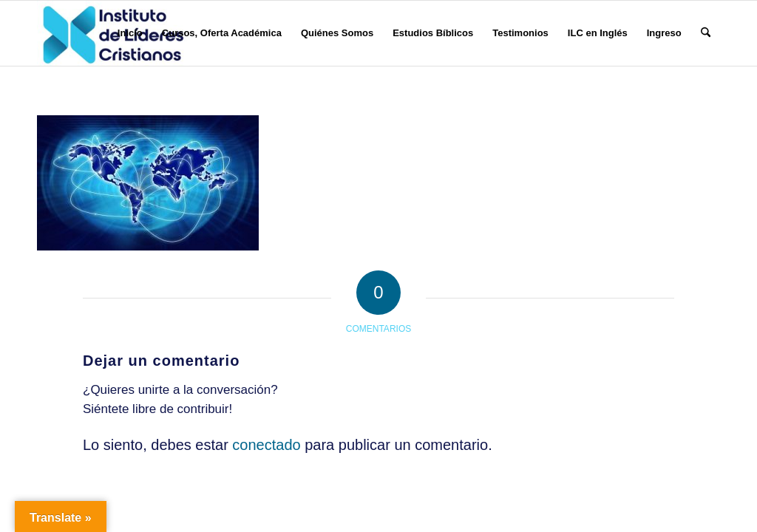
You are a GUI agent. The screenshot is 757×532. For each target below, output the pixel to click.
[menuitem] (130, 33)
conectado (266, 445)
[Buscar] (706, 33)
